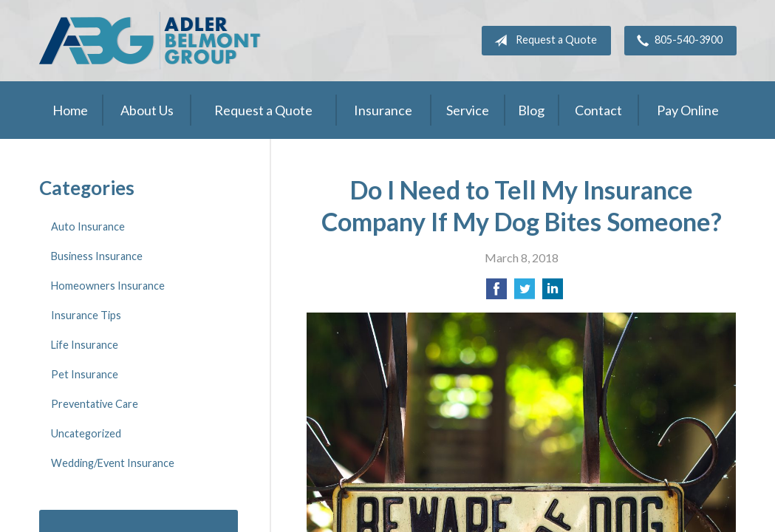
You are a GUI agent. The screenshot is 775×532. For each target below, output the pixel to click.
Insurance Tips (86, 315)
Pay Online (688, 110)
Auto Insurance (88, 226)
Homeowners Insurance (108, 286)
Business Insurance (97, 256)
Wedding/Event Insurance (113, 463)
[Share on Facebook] (496, 293)
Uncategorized (86, 433)
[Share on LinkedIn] (553, 293)
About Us (147, 110)
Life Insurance (85, 345)
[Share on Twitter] (525, 293)
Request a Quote (543, 41)
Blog (531, 110)
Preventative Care (95, 404)
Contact (598, 110)
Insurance (383, 110)
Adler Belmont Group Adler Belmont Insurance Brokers (150, 41)
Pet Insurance (85, 374)
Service (468, 110)
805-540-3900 (677, 41)
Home (70, 110)
